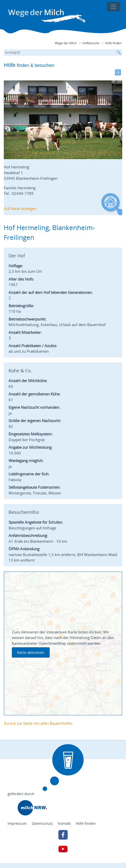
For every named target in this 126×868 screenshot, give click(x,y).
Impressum (17, 823)
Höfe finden (113, 43)
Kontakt (64, 823)
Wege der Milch (66, 43)
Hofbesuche (91, 43)
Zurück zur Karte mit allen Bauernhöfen (38, 723)
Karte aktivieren (31, 652)
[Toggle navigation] (113, 7)
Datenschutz (42, 823)
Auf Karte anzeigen (20, 208)
